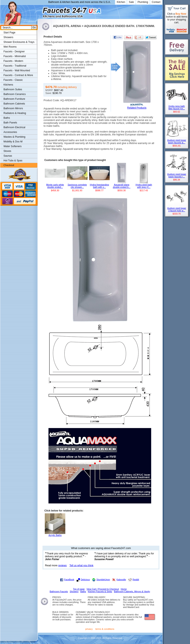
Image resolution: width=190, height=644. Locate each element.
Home (124, 589)
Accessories (10, 132)
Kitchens (8, 85)
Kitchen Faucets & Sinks (100, 591)
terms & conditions (105, 629)
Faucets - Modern (13, 61)
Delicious (85, 579)
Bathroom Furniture (14, 99)
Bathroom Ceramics (15, 94)
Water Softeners (13, 146)
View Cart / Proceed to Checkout (103, 589)
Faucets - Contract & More (18, 75)
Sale (131, 2)
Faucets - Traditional (15, 66)
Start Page (9, 33)
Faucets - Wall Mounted (17, 70)
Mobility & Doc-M (13, 142)
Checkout (9, 165)
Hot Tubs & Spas (13, 161)
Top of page (79, 589)
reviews (62, 565)
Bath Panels (10, 123)
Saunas (8, 156)
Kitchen (121, 2)
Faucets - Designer (14, 52)
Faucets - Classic (13, 80)
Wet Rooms (10, 47)
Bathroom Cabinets (14, 104)
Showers (8, 37)
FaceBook (69, 579)
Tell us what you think (81, 565)
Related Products (137, 108)
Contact (156, 2)
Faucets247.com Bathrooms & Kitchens (40, 11)
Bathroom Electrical (14, 127)
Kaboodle (121, 579)
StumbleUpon (103, 579)
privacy (89, 629)
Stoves (7, 151)
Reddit (136, 579)
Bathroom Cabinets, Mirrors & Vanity (132, 591)
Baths (7, 118)
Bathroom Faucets (59, 591)
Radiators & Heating (15, 113)
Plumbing (143, 2)
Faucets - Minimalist (15, 56)
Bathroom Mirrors (13, 108)
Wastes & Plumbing (14, 137)
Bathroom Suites (13, 89)
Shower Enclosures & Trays (19, 42)
